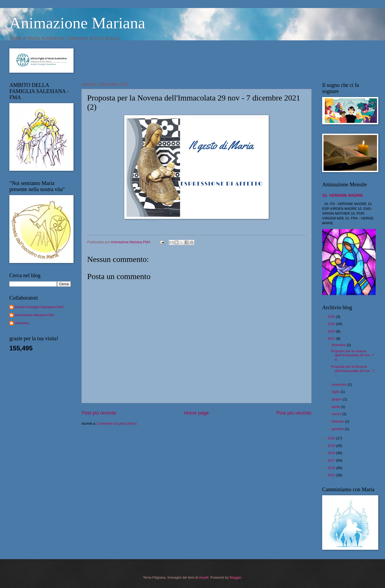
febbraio (338, 421)
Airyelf (204, 577)
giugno (337, 399)
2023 (332, 331)
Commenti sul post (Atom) (117, 423)
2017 (332, 460)
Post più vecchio (294, 413)
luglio (336, 392)
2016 (332, 468)
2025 (332, 317)
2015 (332, 475)
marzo (337, 414)
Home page (196, 413)
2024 (332, 324)
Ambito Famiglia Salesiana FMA (39, 307)
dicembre (339, 345)
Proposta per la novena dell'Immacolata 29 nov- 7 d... (352, 355)
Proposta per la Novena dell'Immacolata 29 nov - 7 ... (353, 371)
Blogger (235, 577)
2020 (332, 438)
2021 (332, 339)
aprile (336, 407)
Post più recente (99, 413)
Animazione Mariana (77, 23)
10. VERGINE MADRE (342, 195)
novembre (340, 384)
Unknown (22, 323)
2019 (332, 446)
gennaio (338, 429)
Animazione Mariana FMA (34, 315)
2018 (332, 453)
